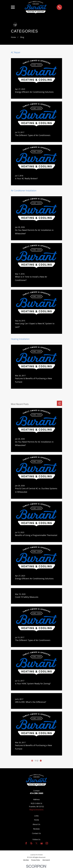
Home (36, 820)
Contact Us (36, 833)
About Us (36, 824)
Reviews (36, 829)
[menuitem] (26, 860)
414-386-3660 (36, 793)
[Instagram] (47, 843)
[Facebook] (26, 843)
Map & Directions (36, 810)
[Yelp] (31, 843)
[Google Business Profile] (42, 843)
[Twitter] (36, 843)
